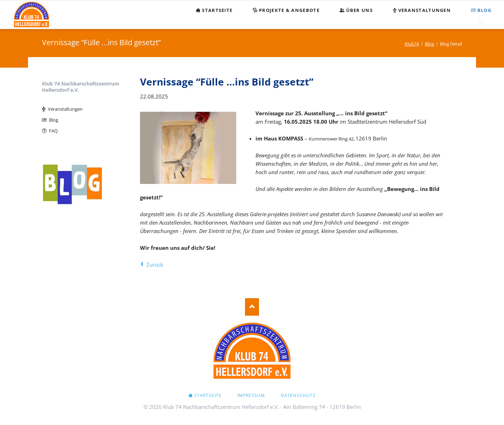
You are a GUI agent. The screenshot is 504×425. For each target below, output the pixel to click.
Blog (54, 120)
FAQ (53, 131)
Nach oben (252, 307)
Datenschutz (298, 395)
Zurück (155, 265)
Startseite (208, 395)
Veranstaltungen (65, 109)
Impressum (251, 395)
